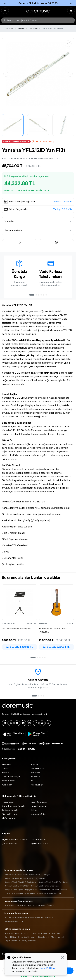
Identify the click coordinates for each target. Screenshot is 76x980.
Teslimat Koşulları (11, 810)
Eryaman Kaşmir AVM (28, 905)
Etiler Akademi (61, 890)
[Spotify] (42, 723)
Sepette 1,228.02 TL (20, 647)
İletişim (34, 810)
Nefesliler (21, 28)
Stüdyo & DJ (37, 777)
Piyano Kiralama (10, 814)
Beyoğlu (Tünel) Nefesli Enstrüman (45, 886)
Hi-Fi (33, 781)
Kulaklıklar (7, 785)
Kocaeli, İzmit (44, 937)
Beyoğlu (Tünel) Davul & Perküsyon (53, 882)
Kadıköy (32, 893)
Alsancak (20, 917)
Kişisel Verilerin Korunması (15, 839)
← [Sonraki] (71, 3)
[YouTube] (17, 723)
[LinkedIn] (23, 723)
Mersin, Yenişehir (58, 937)
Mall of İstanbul (55, 893)
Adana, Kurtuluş (40, 933)
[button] (38, 202)
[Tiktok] (36, 723)
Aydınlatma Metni (40, 843)
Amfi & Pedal (37, 768)
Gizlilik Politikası (39, 839)
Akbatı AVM (22, 875)
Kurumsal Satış (38, 814)
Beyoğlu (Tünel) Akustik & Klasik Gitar (21, 882)
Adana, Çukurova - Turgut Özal (18, 933)
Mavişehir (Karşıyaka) (14, 921)
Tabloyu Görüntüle (63, 209)
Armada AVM (10, 905)
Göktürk (8, 893)
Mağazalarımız (9, 818)
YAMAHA (42, 158)
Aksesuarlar (37, 785)
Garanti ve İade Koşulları (14, 806)
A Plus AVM (9, 875)
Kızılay (42, 905)
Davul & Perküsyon (11, 777)
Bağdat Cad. (40, 878)
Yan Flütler (33, 28)
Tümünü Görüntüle (63, 202)
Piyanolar (7, 764)
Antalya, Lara (54, 933)
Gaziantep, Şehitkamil (27, 937)
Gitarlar (6, 768)
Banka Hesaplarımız (41, 806)
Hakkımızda (8, 802)
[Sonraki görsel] (70, 74)
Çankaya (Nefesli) (34, 917)
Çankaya (47, 917)
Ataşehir (48, 875)
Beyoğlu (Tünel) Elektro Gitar (17, 886)
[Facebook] (5, 723)
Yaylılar (5, 772)
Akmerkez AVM (35, 875)
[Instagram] (30, 723)
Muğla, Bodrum (11, 941)
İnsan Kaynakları (39, 802)
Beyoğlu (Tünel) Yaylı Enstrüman (39, 890)
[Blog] (48, 723)
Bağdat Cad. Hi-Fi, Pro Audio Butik (19, 878)
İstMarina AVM (20, 893)
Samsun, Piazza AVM (28, 941)
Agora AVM (9, 917)
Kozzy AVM (42, 893)
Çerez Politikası (10, 843)
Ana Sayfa (9, 28)
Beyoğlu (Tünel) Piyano (14, 890)
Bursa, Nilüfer (10, 937)
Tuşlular (35, 764)
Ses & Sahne (8, 781)
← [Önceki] (5, 3)
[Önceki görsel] (6, 74)
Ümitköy (50, 905)
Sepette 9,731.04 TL (56, 647)
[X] (11, 723)
